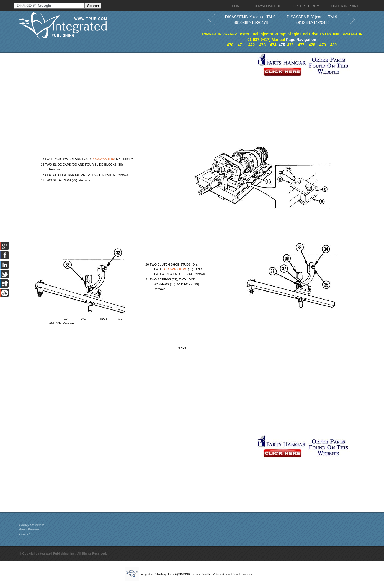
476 (290, 45)
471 (241, 45)
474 (273, 45)
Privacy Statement (31, 525)
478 (312, 45)
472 (252, 45)
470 (230, 45)
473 (262, 45)
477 (301, 45)
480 (333, 45)
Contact (24, 534)
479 (323, 45)
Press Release (29, 529)
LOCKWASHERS (103, 159)
